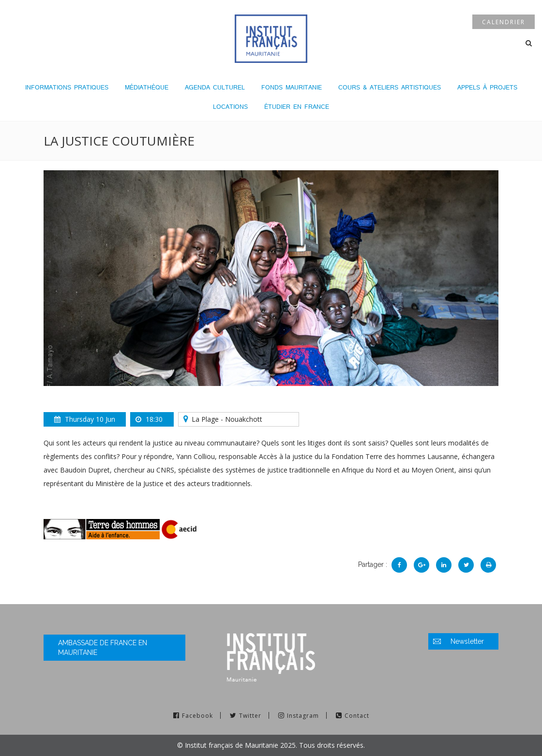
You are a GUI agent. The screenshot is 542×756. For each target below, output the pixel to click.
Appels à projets (487, 87)
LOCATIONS (230, 107)
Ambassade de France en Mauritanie (103, 648)
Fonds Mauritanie (292, 87)
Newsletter (467, 641)
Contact (357, 716)
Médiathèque (147, 87)
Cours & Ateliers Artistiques (390, 87)
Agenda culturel (215, 87)
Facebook (197, 716)
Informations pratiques (67, 87)
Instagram (303, 716)
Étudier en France (297, 107)
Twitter (250, 716)
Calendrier (504, 22)
